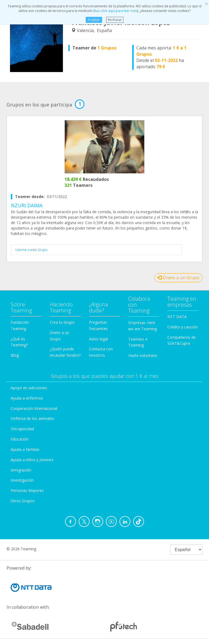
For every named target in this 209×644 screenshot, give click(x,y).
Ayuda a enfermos (27, 398)
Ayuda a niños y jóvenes (32, 460)
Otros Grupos (23, 501)
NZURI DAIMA (27, 205)
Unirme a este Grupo (31, 250)
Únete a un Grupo (178, 278)
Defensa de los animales (32, 418)
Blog (15, 355)
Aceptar (94, 20)
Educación (20, 439)
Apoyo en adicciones (29, 388)
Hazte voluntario (143, 355)
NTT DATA (177, 317)
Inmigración (21, 470)
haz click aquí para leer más (116, 11)
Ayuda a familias (25, 449)
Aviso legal (98, 339)
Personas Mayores (27, 490)
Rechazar (115, 20)
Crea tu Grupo (62, 322)
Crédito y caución (183, 327)
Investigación (22, 480)
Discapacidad (22, 429)
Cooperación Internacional (34, 408)
